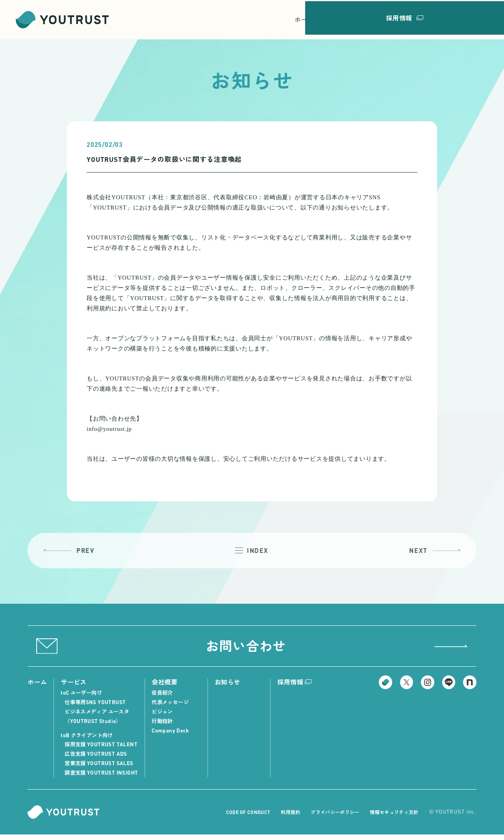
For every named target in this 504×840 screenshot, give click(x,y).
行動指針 (167, 726)
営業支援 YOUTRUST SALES (101, 769)
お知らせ (404, 19)
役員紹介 (167, 698)
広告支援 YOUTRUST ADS (98, 759)
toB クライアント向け (90, 741)
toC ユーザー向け (84, 698)
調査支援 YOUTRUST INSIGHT (104, 778)
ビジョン (167, 717)
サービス (335, 19)
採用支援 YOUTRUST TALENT (103, 750)
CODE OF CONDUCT (237, 818)
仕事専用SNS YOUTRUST (97, 708)
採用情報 (469, 19)
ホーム (304, 19)
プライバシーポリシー (329, 818)
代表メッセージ (175, 708)
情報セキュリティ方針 (392, 818)
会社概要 (370, 19)
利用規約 (282, 818)
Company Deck (175, 736)
